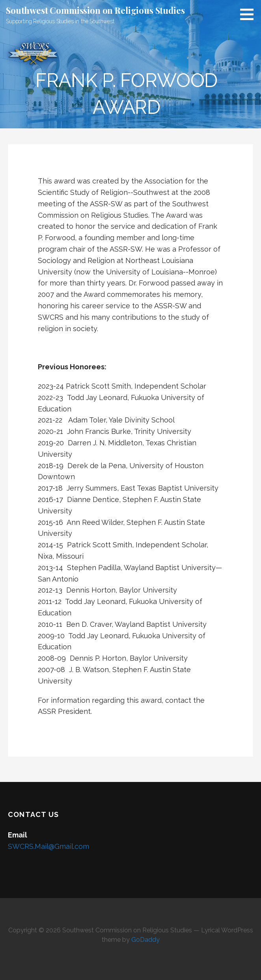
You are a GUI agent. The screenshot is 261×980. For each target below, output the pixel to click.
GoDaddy (145, 940)
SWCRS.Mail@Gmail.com (48, 846)
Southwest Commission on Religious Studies (95, 10)
